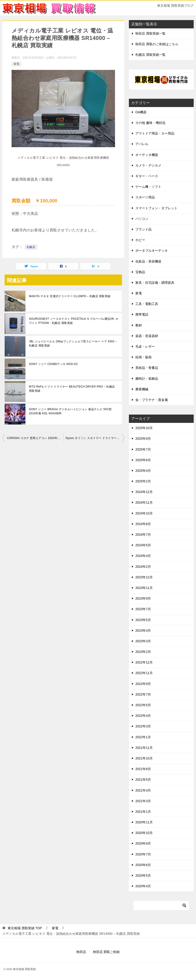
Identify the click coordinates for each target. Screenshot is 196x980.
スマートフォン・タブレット (156, 208)
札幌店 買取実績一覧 (150, 55)
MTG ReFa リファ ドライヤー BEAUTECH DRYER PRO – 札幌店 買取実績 (72, 389)
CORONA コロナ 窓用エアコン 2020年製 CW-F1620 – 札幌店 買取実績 (35, 438)
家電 (16, 64)
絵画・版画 (143, 357)
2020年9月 (143, 843)
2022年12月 (144, 662)
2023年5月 (143, 620)
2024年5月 (143, 545)
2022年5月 (143, 705)
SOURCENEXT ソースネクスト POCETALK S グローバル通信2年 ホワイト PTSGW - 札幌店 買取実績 (74, 321)
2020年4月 (143, 886)
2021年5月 (143, 780)
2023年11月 (144, 588)
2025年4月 (143, 471)
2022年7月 (143, 694)
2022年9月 (143, 684)
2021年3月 (143, 801)
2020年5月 (143, 875)
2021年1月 (143, 812)
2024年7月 (143, 535)
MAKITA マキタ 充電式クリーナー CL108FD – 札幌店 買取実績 (70, 296)
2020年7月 (143, 854)
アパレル (142, 144)
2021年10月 (144, 758)
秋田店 (81, 952)
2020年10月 (144, 833)
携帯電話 (142, 314)
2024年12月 (144, 492)
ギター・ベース (147, 176)
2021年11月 (144, 748)
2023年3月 (143, 641)
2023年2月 (143, 652)
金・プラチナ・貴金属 (152, 400)
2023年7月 (143, 609)
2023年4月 (143, 630)
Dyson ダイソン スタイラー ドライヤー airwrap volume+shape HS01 (95, 438)
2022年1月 (143, 737)
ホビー (140, 240)
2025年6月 (143, 460)
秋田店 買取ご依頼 (106, 952)
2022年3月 (143, 726)
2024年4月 (143, 556)
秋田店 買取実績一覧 (150, 33)
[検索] (161, 905)
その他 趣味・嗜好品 (150, 123)
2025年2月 (143, 481)
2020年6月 (143, 865)
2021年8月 (143, 769)
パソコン (142, 219)
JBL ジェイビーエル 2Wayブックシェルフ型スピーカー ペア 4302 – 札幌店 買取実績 (73, 344)
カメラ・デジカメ (148, 165)
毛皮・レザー (145, 347)
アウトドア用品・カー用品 (155, 133)
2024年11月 (144, 502)
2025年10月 (144, 428)
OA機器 (141, 112)
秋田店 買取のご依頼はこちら (157, 44)
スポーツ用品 (145, 197)
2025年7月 (143, 449)
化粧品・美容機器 (148, 261)
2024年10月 (144, 513)
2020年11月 (144, 822)
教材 (139, 325)
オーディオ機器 (147, 155)
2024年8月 (143, 524)
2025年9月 (143, 439)
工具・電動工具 (147, 304)
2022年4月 (143, 716)
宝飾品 (140, 272)
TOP (25, 928)
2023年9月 (143, 598)
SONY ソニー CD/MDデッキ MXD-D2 (53, 364)
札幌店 (31, 247)
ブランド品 (143, 229)
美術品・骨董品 (147, 368)
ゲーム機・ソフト (148, 187)
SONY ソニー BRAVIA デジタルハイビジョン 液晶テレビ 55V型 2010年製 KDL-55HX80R (70, 411)
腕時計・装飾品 (147, 379)
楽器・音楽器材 (147, 336)
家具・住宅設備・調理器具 (155, 283)
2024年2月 (143, 567)
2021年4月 (143, 790)
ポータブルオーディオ (152, 251)
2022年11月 (144, 673)
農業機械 (142, 389)
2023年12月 (144, 577)
